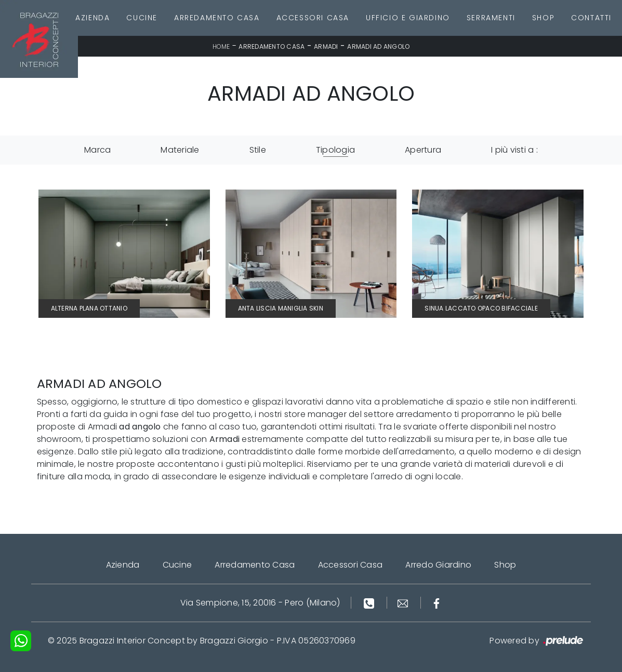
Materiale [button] (180, 150)
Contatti (591, 18)
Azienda (92, 18)
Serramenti (491, 18)
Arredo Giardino (438, 565)
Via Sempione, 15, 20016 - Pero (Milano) (260, 603)
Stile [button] (258, 150)
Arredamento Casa (217, 18)
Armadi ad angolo (378, 46)
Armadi (326, 46)
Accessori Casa (313, 18)
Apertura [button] (423, 150)
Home (221, 46)
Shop (543, 18)
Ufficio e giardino (408, 18)
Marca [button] (97, 150)
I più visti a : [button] (514, 150)
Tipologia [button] (335, 150)
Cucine (142, 18)
